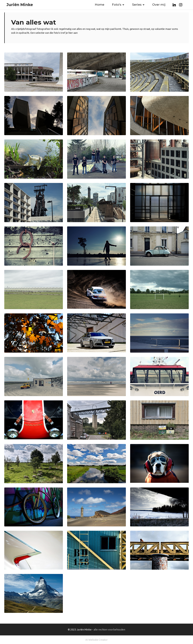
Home (100, 5)
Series (137, 5)
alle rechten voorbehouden (109, 630)
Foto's (117, 5)
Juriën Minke (20, 5)
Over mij (159, 5)
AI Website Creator (96, 640)
